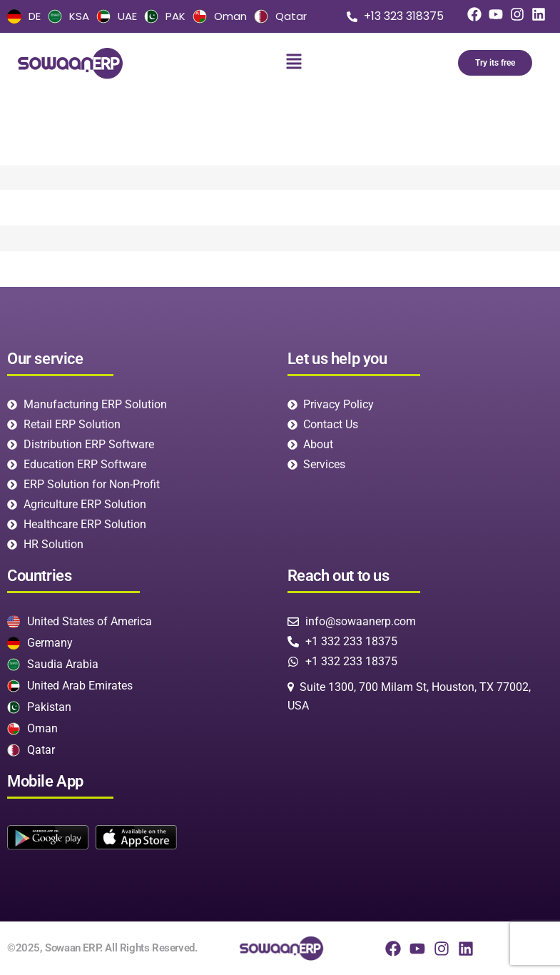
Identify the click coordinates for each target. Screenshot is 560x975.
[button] (294, 63)
